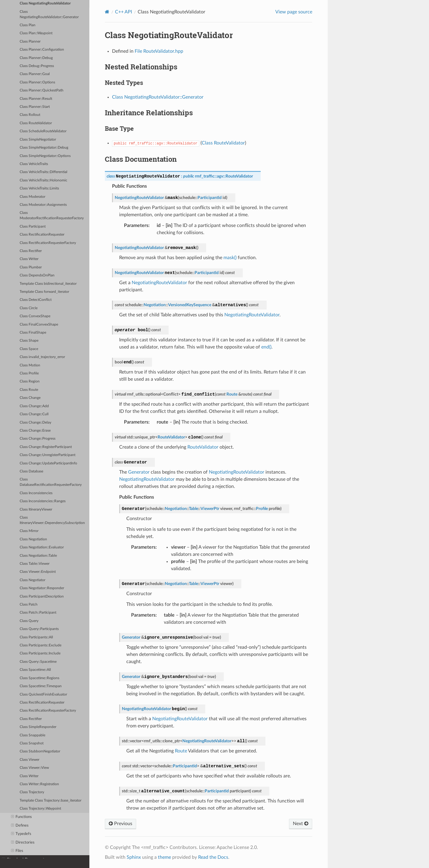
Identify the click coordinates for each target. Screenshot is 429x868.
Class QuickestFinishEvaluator (43, 694)
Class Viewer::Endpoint (38, 572)
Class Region (30, 381)
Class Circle (29, 308)
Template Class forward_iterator (44, 292)
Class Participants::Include (40, 653)
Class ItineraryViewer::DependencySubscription (52, 520)
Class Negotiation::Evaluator (42, 547)
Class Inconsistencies (36, 493)
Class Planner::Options (37, 82)
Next (301, 824)
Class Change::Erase (35, 431)
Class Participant (33, 227)
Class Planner (30, 42)
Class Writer (29, 259)
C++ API (123, 12)
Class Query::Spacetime (38, 662)
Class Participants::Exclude (41, 645)
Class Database (31, 471)
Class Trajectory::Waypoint (40, 809)
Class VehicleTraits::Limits (39, 188)
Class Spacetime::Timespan (41, 686)
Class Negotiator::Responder (42, 588)
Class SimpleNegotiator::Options (45, 156)
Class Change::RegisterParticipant (46, 447)
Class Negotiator (32, 580)
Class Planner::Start (35, 107)
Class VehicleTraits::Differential (43, 172)
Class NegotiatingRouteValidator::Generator (49, 14)
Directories (23, 843)
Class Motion (30, 365)
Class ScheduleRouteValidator (43, 131)
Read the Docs (213, 857)
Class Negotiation (33, 539)
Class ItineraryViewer (36, 510)
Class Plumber (31, 267)
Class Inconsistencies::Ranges (43, 501)
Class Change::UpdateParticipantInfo (48, 463)
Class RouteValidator (36, 123)
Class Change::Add (34, 406)
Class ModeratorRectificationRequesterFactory (52, 216)
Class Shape (29, 341)
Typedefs (21, 834)
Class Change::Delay (35, 423)
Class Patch (29, 605)
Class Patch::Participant (38, 613)
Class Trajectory (32, 792)
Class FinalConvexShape (39, 325)
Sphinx (134, 857)
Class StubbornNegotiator (40, 751)
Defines (20, 826)
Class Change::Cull (34, 414)
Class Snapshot (32, 743)
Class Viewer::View (34, 768)
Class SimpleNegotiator (38, 140)
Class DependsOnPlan (37, 275)
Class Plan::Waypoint (36, 33)
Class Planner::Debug (36, 58)
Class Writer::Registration (39, 784)
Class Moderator (32, 197)
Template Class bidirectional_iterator (48, 284)
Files (17, 851)
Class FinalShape (33, 333)
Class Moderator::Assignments (43, 205)
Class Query (29, 621)
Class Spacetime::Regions (39, 678)
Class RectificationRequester (42, 235)
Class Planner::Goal (35, 74)
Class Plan (28, 25)
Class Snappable (32, 735)
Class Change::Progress (38, 439)
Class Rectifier (31, 251)
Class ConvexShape (35, 316)
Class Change (30, 398)
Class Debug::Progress (37, 66)
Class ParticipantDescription (42, 596)
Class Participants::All (36, 637)
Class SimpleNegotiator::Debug (44, 148)
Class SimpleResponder (38, 727)
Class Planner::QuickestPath (42, 90)
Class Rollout (30, 115)
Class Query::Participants (39, 629)
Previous (121, 824)
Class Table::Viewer (35, 564)
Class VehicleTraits (34, 164)
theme (164, 857)
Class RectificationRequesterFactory (48, 243)
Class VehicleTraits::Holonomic (43, 180)
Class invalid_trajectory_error (42, 357)
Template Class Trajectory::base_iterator (50, 801)
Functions (22, 817)
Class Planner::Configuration (42, 50)
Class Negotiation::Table (38, 556)
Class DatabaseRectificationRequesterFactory (51, 482)
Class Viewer (29, 760)
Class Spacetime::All (35, 670)
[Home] (107, 12)
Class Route (29, 390)
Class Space (29, 349)
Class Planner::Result (36, 99)
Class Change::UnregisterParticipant (48, 455)
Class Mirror (29, 531)
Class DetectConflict (36, 300)
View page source (294, 12)
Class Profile (29, 373)
